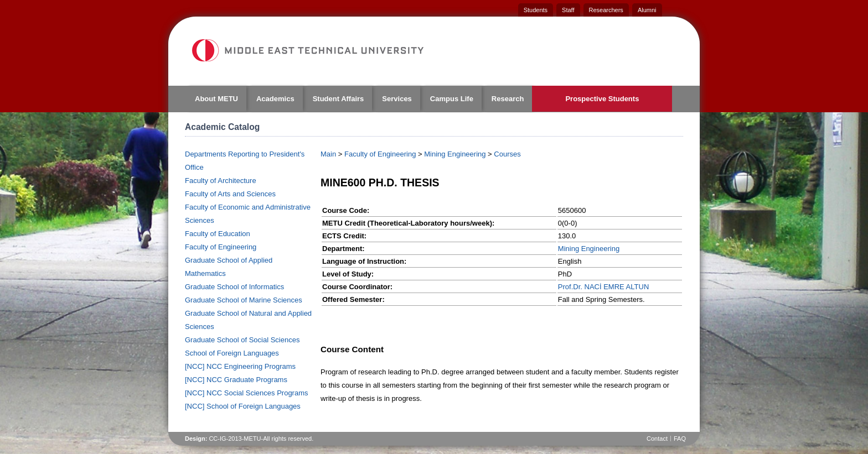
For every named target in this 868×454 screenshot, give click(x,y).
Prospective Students (602, 99)
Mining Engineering (455, 154)
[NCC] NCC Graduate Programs (236, 380)
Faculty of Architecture (221, 181)
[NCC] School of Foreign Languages (243, 406)
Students (536, 10)
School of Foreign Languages (232, 353)
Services (397, 99)
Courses (507, 154)
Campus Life (452, 99)
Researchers (606, 10)
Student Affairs (339, 99)
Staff (568, 10)
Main (328, 154)
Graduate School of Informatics (234, 287)
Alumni (647, 10)
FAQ (680, 439)
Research (508, 99)
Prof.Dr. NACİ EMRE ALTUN (603, 287)
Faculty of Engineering (221, 247)
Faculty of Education (218, 234)
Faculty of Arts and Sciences (230, 194)
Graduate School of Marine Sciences (244, 300)
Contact (657, 439)
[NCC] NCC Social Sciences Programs (247, 393)
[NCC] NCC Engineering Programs (240, 366)
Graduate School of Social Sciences (242, 340)
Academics (275, 99)
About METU (216, 99)
